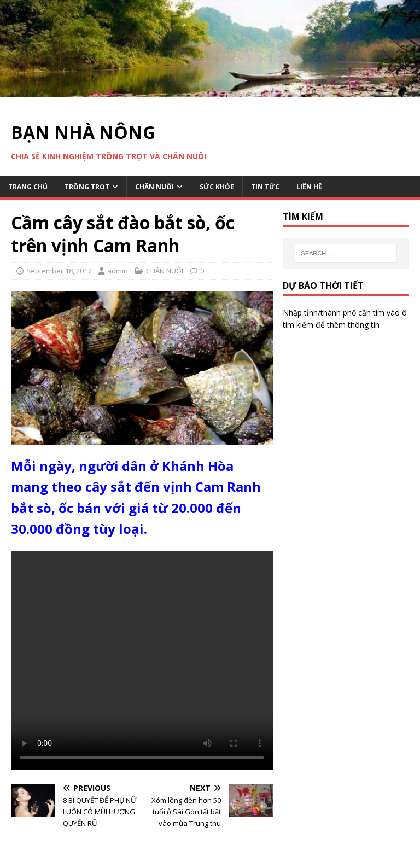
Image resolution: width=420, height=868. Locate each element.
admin (118, 271)
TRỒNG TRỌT (87, 187)
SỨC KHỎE (217, 187)
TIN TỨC (265, 187)
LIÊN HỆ (309, 187)
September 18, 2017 (59, 271)
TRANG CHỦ (28, 187)
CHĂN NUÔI (154, 187)
